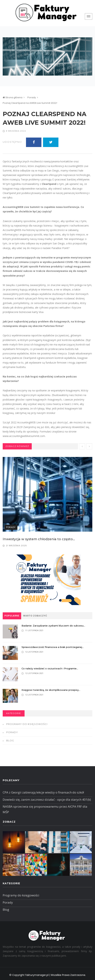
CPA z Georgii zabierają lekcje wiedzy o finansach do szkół (43, 792)
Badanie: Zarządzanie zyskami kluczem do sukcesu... (53, 626)
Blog (10, 740)
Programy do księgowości (27, 724)
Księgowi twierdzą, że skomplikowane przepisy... (51, 690)
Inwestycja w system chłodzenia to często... (39, 539)
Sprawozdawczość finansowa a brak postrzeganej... (53, 647)
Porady (32, 97)
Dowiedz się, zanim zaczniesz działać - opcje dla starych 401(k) (47, 799)
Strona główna (13, 97)
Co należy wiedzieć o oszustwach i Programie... (50, 668)
